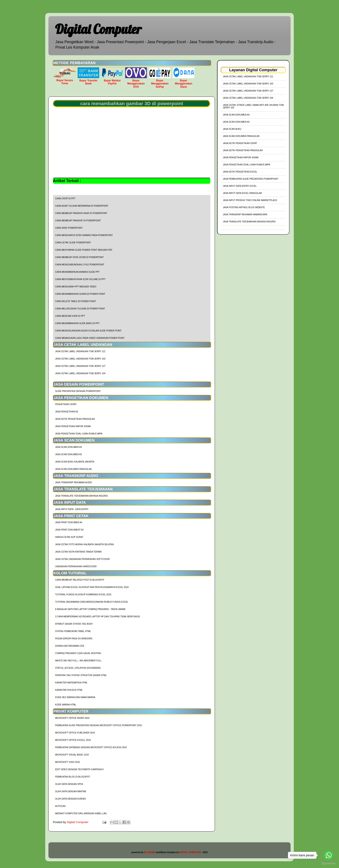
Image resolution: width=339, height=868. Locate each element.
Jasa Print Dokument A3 (69, 530)
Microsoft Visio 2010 (67, 762)
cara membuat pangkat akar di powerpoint (81, 213)
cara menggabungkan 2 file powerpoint (80, 265)
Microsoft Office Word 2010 (72, 718)
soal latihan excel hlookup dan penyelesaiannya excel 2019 (92, 587)
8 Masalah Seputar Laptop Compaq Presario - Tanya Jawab (90, 609)
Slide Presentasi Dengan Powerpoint (78, 391)
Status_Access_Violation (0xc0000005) (78, 668)
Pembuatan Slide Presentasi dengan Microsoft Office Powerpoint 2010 (98, 725)
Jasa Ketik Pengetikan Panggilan (75, 419)
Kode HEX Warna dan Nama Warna (75, 697)
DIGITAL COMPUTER (190, 852)
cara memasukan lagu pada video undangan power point (90, 338)
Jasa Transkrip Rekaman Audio (74, 482)
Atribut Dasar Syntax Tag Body (74, 624)
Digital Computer (98, 29)
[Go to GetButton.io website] (329, 864)
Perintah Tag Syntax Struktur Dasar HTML (81, 675)
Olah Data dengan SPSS (69, 784)
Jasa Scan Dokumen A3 (68, 454)
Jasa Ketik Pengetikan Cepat (240, 143)
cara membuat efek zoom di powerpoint (79, 257)
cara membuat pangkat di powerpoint (78, 221)
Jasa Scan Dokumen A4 (68, 447)
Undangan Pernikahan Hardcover (76, 566)
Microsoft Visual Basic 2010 (72, 755)
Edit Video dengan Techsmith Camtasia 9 (79, 769)
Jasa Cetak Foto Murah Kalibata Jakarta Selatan (84, 544)
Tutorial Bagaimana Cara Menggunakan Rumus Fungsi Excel (92, 602)
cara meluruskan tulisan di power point (80, 309)
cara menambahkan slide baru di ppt (77, 323)
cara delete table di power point (76, 301)
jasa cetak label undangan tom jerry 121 (80, 351)
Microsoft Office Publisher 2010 (75, 733)
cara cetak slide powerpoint (73, 243)
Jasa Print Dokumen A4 (69, 522)
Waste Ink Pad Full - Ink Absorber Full (78, 661)
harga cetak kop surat (69, 537)
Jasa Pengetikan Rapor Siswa (73, 426)
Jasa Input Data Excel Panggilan (242, 193)
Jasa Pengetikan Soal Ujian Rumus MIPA (79, 434)
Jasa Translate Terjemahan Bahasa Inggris (81, 496)
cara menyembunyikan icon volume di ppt (80, 279)
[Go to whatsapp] (329, 855)
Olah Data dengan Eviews (70, 799)
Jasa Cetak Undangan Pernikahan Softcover (82, 559)
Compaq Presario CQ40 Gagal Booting (78, 653)
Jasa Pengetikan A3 (67, 412)
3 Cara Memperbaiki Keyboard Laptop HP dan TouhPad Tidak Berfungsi (98, 617)
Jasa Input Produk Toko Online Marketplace (250, 200)
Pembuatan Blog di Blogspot (73, 777)
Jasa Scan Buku (232, 129)
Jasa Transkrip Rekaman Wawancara (245, 215)
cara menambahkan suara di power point (80, 294)
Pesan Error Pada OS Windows (74, 639)
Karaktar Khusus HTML (69, 690)
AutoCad (60, 806)
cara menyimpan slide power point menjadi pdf (84, 250)
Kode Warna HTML (66, 705)
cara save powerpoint (69, 228)
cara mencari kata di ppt (70, 316)
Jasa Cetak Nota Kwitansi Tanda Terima (78, 552)
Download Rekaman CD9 (70, 646)
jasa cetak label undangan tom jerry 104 (80, 373)
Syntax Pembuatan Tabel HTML (73, 631)
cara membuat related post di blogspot (80, 580)
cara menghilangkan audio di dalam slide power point (88, 331)
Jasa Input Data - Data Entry (72, 509)
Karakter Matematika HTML (71, 683)
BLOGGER (150, 852)
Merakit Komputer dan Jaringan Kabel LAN (81, 813)
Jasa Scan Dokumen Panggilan (73, 469)
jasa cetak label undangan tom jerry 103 (80, 359)
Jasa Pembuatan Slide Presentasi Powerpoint (251, 179)
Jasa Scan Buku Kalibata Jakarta (75, 462)
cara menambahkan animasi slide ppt (77, 272)
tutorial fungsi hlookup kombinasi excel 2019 (83, 595)
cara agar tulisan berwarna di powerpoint (82, 206)
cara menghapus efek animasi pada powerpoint (84, 235)
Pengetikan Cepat (66, 404)
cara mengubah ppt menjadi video (76, 287)
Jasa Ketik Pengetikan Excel (240, 172)
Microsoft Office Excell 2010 (73, 740)
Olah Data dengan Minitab (71, 791)
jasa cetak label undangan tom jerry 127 (80, 366)
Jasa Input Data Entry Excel (240, 186)
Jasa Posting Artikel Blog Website (244, 207)
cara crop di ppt (65, 199)
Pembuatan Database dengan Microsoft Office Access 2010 (91, 747)
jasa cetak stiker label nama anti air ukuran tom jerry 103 (253, 106)
